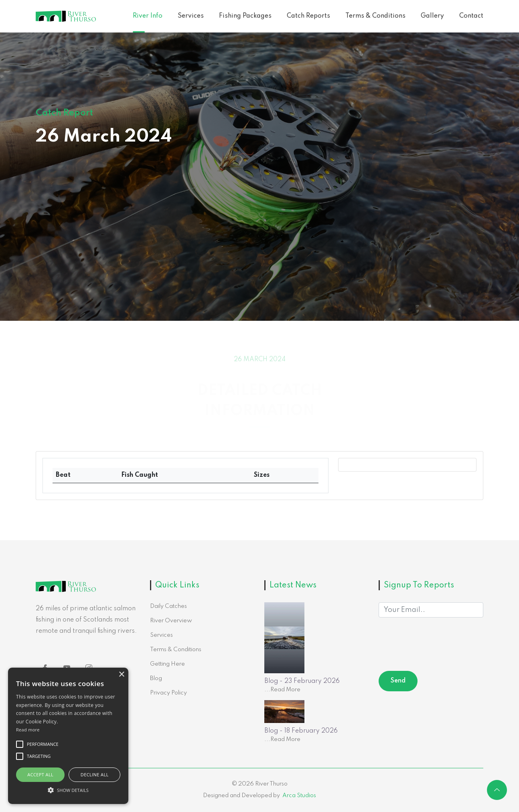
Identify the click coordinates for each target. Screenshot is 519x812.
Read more (28, 730)
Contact (471, 16)
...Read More (282, 690)
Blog (156, 678)
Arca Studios (299, 796)
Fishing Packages (245, 16)
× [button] (121, 675)
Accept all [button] (40, 775)
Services (191, 16)
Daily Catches (168, 606)
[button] (68, 790)
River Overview (171, 621)
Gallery (432, 16)
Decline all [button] (95, 775)
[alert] (68, 736)
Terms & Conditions (375, 16)
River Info (148, 16)
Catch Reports (308, 16)
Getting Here (167, 664)
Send (398, 681)
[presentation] (440, 646)
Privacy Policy (168, 693)
